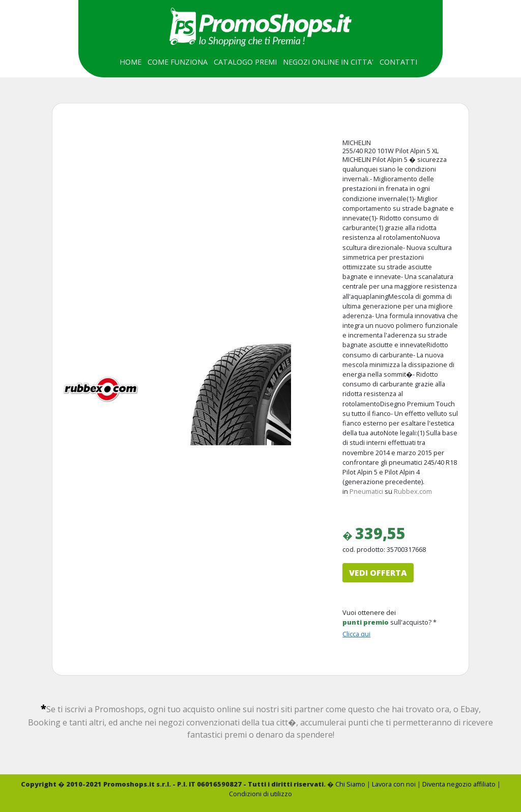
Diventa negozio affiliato (459, 784)
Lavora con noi (394, 784)
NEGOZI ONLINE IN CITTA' (328, 62)
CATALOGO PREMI (245, 62)
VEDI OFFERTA (378, 573)
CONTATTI (398, 62)
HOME (131, 62)
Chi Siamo (350, 784)
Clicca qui (356, 634)
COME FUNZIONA (178, 62)
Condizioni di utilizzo (260, 794)
